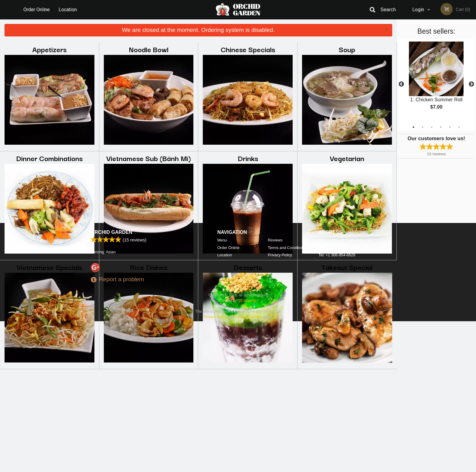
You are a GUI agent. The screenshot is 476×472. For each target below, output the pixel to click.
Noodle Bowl (149, 49)
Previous (401, 84)
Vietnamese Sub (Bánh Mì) (149, 158)
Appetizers (49, 49)
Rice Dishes (149, 267)
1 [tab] (413, 127)
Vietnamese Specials (49, 267)
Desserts (248, 267)
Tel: (337, 406)
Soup (347, 49)
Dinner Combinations (49, 158)
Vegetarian (347, 158)
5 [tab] (450, 127)
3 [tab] (432, 127)
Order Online (37, 10)
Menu (222, 391)
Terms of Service (248, 468)
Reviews (275, 391)
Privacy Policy (280, 406)
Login (418, 10)
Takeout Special (347, 267)
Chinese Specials (248, 49)
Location (68, 10)
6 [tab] (459, 127)
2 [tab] (423, 127)
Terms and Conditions (287, 398)
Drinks (248, 158)
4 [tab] (441, 127)
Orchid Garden (112, 383)
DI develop (247, 451)
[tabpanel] (436, 81)
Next (471, 84)
